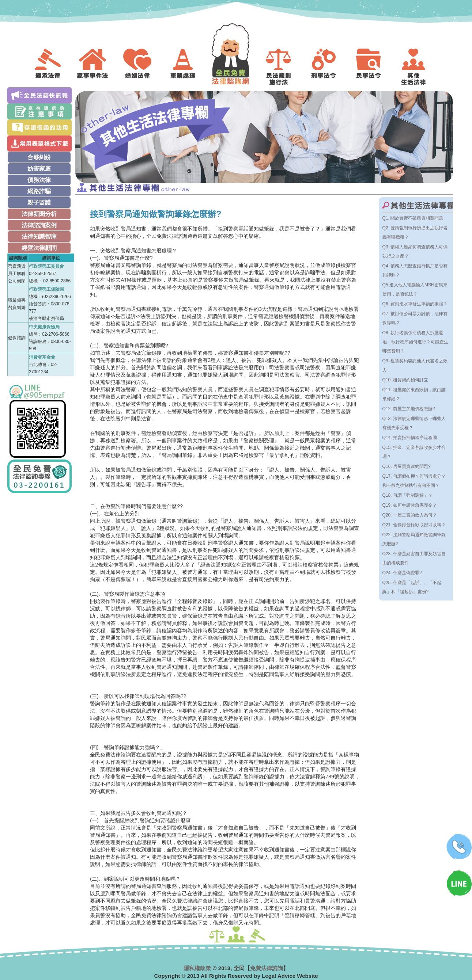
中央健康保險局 (44, 327)
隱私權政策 (197, 968)
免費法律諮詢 (267, 968)
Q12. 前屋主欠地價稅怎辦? (409, 409)
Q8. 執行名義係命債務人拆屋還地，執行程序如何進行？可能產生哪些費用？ (415, 342)
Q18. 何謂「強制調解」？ (407, 495)
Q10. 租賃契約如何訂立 (405, 380)
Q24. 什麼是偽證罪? (402, 573)
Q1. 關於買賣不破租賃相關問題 (413, 218)
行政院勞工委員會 (46, 266)
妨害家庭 (39, 169)
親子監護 (39, 203)
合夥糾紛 (39, 157)
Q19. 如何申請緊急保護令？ (410, 505)
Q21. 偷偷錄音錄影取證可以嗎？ (414, 525)
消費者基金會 (42, 357)
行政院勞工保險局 (46, 289)
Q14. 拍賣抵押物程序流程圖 (410, 438)
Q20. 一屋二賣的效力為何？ (410, 515)
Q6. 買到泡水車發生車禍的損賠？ (415, 304)
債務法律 (39, 180)
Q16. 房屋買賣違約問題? (407, 466)
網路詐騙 (39, 191)
